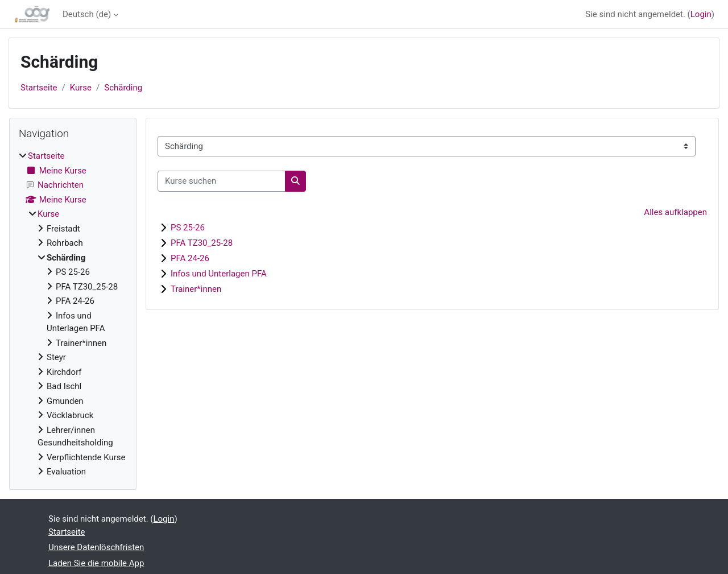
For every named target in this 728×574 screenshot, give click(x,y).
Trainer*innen (196, 289)
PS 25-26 (188, 228)
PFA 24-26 (190, 258)
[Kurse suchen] (222, 181)
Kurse (81, 88)
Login (701, 14)
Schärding (123, 88)
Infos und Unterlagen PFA (219, 274)
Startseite (39, 88)
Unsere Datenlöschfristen (96, 547)
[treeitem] (73, 314)
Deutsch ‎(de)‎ (87, 14)
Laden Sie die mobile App (96, 563)
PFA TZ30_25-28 (202, 243)
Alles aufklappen (675, 212)
